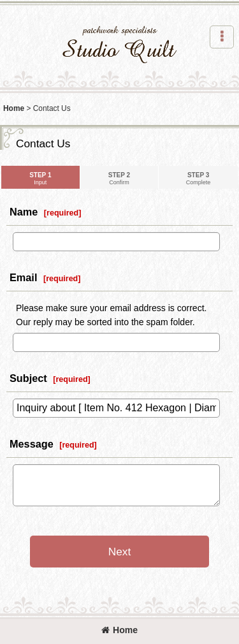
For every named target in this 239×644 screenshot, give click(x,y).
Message (32, 444)
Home (119, 630)
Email (23, 277)
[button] (222, 37)
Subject (28, 378)
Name (24, 212)
